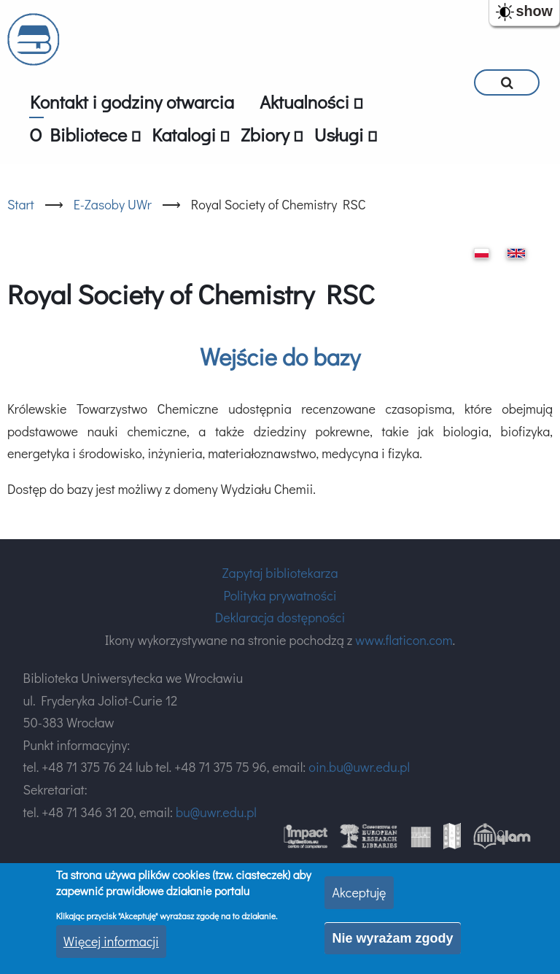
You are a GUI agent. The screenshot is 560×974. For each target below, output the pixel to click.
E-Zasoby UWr (113, 204)
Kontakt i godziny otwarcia (132, 102)
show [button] (534, 11)
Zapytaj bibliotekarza (280, 573)
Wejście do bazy (280, 356)
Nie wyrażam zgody (392, 938)
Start (21, 204)
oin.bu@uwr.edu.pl (359, 767)
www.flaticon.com (404, 640)
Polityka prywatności (280, 595)
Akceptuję (359, 892)
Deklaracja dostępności (280, 617)
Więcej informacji (111, 941)
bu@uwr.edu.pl (216, 812)
